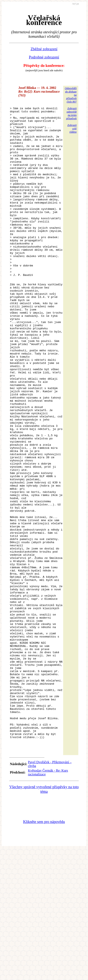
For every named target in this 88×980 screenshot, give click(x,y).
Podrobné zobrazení (44, 57)
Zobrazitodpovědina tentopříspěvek (71, 113)
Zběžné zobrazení (44, 49)
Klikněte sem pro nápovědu (44, 952)
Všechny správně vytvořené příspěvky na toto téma (44, 919)
